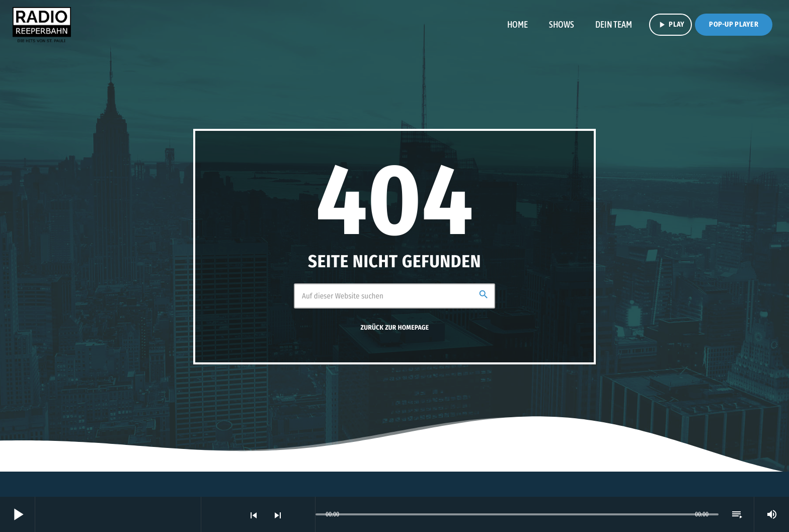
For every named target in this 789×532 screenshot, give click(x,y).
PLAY (670, 25)
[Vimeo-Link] (42, 25)
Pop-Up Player (734, 24)
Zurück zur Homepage (395, 328)
